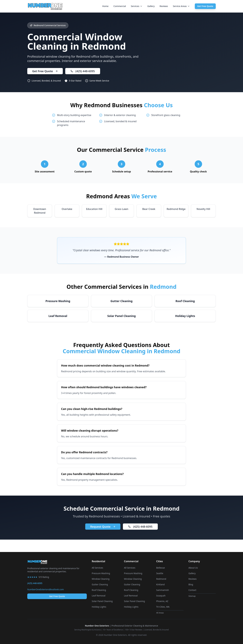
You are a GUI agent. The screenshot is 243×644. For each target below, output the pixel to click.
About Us (193, 568)
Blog (191, 584)
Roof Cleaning (99, 590)
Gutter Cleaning (100, 584)
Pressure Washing (101, 573)
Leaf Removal (99, 596)
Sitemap (192, 596)
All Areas (160, 613)
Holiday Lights (99, 607)
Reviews (164, 6)
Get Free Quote (205, 6)
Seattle (160, 573)
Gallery (151, 6)
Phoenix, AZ (162, 601)
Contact (192, 590)
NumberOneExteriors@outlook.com (45, 589)
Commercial (120, 6)
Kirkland (160, 584)
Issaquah (161, 596)
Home (105, 6)
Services (137, 6)
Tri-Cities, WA (163, 607)
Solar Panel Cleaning (102, 601)
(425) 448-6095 (83, 71)
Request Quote (103, 527)
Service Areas (181, 6)
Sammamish (163, 590)
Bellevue (161, 568)
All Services (97, 568)
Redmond (161, 579)
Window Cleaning (101, 579)
